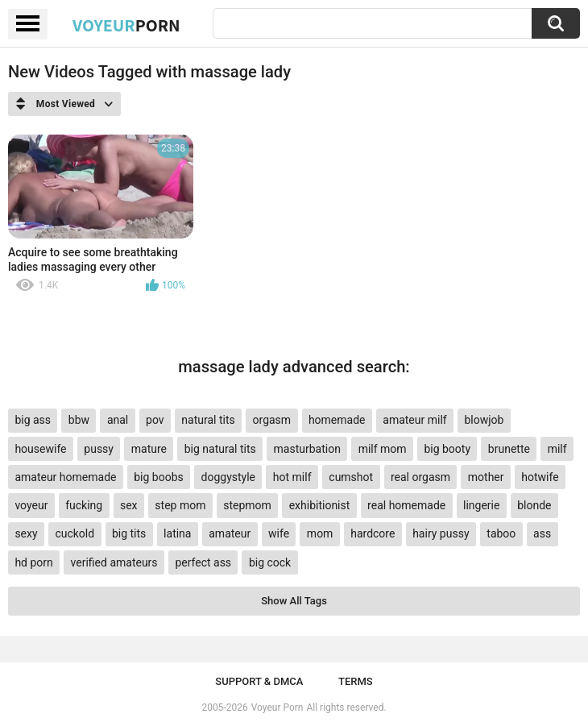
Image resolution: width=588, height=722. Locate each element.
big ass (33, 420)
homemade (337, 420)
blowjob (484, 420)
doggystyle (228, 477)
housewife (40, 449)
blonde (534, 505)
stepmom (247, 505)
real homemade (406, 505)
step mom (180, 505)
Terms (356, 681)
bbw (79, 420)
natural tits (208, 420)
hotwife (540, 477)
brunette (509, 449)
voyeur (31, 505)
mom (320, 533)
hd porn (33, 562)
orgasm (272, 420)
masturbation (307, 449)
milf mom (383, 449)
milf (557, 449)
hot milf (292, 477)
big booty (447, 449)
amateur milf (414, 420)
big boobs (159, 477)
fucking (84, 505)
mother (486, 477)
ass (542, 533)
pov (155, 420)
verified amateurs (114, 562)
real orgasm (420, 477)
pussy (99, 449)
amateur (230, 533)
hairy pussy (441, 533)
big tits (129, 533)
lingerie (481, 505)
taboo (501, 533)
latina (177, 533)
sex (129, 505)
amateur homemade (65, 477)
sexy (26, 533)
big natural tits (220, 449)
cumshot (351, 477)
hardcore (373, 533)
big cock (270, 562)
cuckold (75, 533)
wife (279, 533)
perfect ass (203, 562)
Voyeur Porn (277, 707)
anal (118, 420)
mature (149, 449)
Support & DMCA (259, 681)
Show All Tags (294, 601)
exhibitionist (320, 505)
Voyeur (126, 25)
